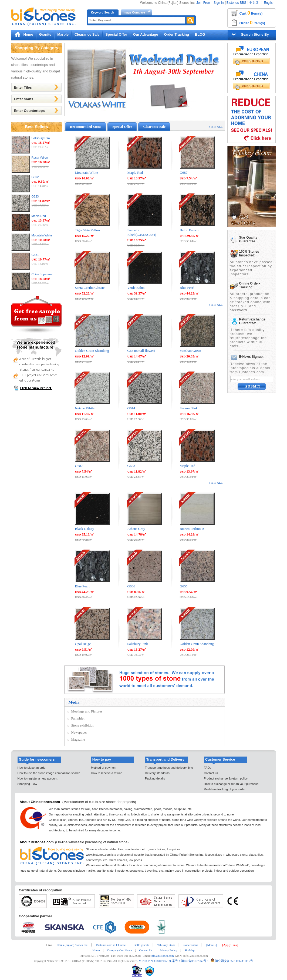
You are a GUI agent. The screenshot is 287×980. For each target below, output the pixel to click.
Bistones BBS (236, 3)
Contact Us (146, 950)
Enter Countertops (29, 111)
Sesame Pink (189, 408)
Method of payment (104, 768)
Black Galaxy (85, 529)
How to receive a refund (107, 773)
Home (28, 34)
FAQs (208, 768)
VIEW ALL (215, 126)
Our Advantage (146, 34)
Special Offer (116, 34)
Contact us (211, 773)
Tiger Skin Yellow (88, 230)
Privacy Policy (168, 950)
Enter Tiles (23, 87)
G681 (35, 255)
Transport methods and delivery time (169, 768)
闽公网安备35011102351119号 (234, 961)
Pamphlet (78, 718)
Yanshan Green (190, 351)
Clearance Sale (87, 34)
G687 (184, 173)
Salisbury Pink (41, 138)
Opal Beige (83, 644)
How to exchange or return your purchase (231, 784)
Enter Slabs (24, 99)
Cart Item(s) (251, 13)
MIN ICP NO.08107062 (153, 961)
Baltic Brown (189, 230)
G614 (131, 408)
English (269, 3)
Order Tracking (176, 34)
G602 (35, 177)
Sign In (219, 3)
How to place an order (32, 768)
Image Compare (134, 12)
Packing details (155, 778)
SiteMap (189, 950)
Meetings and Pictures (87, 711)
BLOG (200, 34)
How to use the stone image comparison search (49, 773)
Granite (45, 34)
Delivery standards (157, 773)
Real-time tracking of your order (225, 789)
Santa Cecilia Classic (90, 288)
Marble (63, 34)
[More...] (212, 945)
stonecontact (191, 945)
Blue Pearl (187, 288)
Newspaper (79, 732)
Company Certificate (119, 950)
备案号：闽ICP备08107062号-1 (188, 961)
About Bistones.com (37, 842)
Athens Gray (136, 529)
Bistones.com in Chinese (111, 945)
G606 (131, 586)
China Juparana (42, 274)
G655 (184, 586)
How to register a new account (38, 778)
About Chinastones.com (40, 802)
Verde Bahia (136, 288)
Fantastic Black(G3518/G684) (142, 232)
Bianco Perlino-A (192, 529)
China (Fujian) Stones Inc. (72, 945)
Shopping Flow (27, 784)
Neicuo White (85, 408)
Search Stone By (255, 34)
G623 (35, 196)
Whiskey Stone (166, 945)
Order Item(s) (252, 23)
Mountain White (42, 235)
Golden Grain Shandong (92, 351)
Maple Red (39, 216)
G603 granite (141, 945)
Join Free (203, 3)
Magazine (78, 739)
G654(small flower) (141, 351)
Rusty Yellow (40, 158)
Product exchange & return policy (226, 778)
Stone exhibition (83, 725)
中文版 (254, 3)
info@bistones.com (162, 956)
